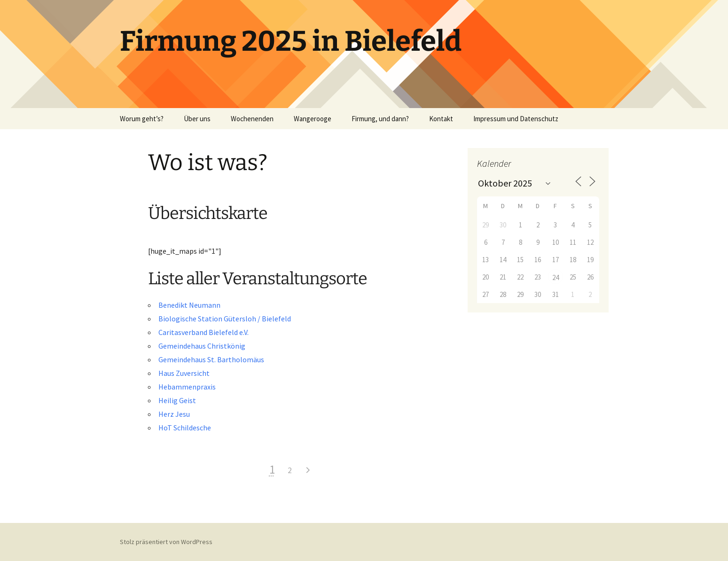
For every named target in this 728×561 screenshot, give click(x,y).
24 (556, 277)
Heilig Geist (177, 400)
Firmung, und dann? (380, 119)
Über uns (197, 119)
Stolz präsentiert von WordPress (166, 542)
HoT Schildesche (185, 428)
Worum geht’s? (142, 119)
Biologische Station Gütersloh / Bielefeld (225, 319)
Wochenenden (252, 119)
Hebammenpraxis (187, 387)
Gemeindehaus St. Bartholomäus (211, 359)
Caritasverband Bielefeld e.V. (204, 332)
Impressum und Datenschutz (516, 119)
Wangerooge (313, 119)
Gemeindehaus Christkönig (202, 346)
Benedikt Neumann (189, 305)
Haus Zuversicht (184, 373)
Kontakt (441, 119)
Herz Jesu (174, 414)
